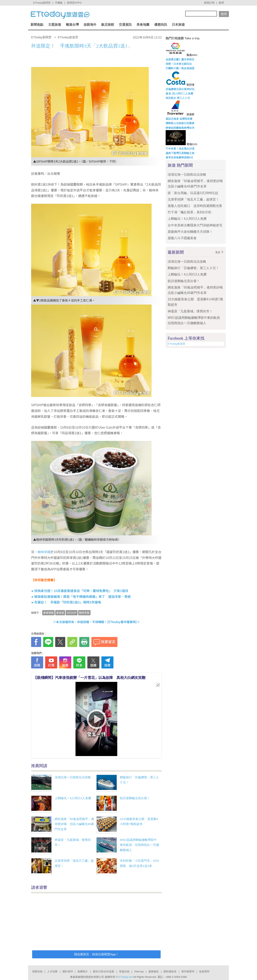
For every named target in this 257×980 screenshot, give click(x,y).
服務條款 (154, 971)
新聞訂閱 (209, 3)
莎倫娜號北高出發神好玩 (180, 89)
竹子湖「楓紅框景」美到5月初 (189, 212)
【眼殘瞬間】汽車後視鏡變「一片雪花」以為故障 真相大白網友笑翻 (89, 678)
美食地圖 (143, 25)
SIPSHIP (72, 613)
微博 (221, 3)
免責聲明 (204, 971)
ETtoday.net (126, 977)
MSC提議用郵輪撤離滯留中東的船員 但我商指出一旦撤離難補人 (139, 845)
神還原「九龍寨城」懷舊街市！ (190, 311)
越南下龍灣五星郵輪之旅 (180, 153)
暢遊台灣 (72, 25)
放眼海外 (90, 25)
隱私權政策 (170, 971)
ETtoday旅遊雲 (176, 344)
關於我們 (68, 971)
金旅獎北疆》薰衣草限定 (180, 59)
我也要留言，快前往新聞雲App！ (96, 954)
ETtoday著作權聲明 (122, 622)
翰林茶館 (44, 552)
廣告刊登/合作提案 (104, 971)
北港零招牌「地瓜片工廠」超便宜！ (193, 199)
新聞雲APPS (74, 3)
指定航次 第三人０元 (178, 98)
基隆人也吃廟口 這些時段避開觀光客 (195, 206)
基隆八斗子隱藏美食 (182, 238)
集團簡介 (83, 971)
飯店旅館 (108, 25)
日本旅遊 (178, 25)
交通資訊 (125, 25)
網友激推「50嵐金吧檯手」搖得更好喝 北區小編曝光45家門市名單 (74, 824)
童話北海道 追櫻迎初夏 (179, 119)
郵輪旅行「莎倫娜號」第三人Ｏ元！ (193, 268)
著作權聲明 (188, 971)
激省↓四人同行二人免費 (179, 94)
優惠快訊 (161, 25)
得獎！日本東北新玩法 (179, 64)
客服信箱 (124, 971)
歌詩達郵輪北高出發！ (135, 798)
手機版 (59, 3)
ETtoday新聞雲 (42, 3)
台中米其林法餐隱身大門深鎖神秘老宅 (195, 225)
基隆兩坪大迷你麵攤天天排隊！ (190, 232)
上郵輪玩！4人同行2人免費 (73, 798)
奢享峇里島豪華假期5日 (179, 157)
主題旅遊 (55, 25)
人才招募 (52, 971)
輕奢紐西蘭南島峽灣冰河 (180, 128)
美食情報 (48, 613)
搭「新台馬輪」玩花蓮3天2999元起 (193, 193)
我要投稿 (37, 971)
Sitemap (139, 971)
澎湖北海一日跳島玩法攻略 (73, 777)
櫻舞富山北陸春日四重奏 (180, 123)
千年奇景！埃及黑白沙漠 (180, 149)
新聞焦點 (37, 25)
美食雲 (60, 613)
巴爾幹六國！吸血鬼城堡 (180, 68)
